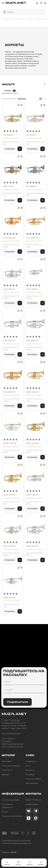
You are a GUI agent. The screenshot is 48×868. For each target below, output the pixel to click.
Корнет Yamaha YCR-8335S (34, 554)
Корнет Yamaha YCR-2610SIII (12, 348)
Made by (9, 852)
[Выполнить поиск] (5, 12)
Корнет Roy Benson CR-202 (12, 143)
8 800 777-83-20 (33, 800)
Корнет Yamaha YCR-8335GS (12, 554)
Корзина (30, 863)
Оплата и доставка (10, 800)
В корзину (10, 149)
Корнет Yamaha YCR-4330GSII (34, 348)
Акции (5, 812)
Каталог (18, 863)
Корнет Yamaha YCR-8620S (34, 503)
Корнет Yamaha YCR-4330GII (12, 400)
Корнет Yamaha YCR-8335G (34, 451)
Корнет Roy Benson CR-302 (12, 194)
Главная (7, 863)
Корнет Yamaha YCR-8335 (12, 503)
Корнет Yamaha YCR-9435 (12, 605)
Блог (28, 766)
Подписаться (17, 702)
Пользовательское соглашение (16, 841)
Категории (7, 761)
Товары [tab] (10, 91)
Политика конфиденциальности (17, 843)
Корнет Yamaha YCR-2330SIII (12, 297)
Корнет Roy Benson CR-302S (35, 194)
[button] (45, 3)
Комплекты (7, 770)
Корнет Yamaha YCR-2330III (12, 246)
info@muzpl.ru (32, 804)
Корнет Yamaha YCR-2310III (34, 246)
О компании (31, 761)
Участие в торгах (33, 779)
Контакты (30, 770)
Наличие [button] (22, 99)
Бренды (6, 774)
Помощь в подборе (11, 766)
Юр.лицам (30, 774)
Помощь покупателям (12, 816)
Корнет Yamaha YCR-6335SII (12, 451)
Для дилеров (32, 783)
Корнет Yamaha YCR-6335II (34, 400)
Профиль (41, 863)
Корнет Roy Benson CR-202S (35, 143)
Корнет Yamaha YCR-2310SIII (34, 297)
